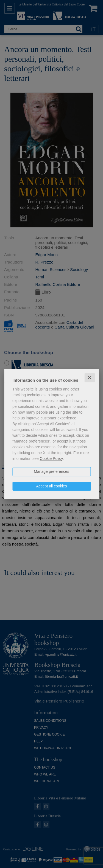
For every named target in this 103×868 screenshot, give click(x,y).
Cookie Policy (51, 459)
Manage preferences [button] (51, 471)
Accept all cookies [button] (51, 486)
